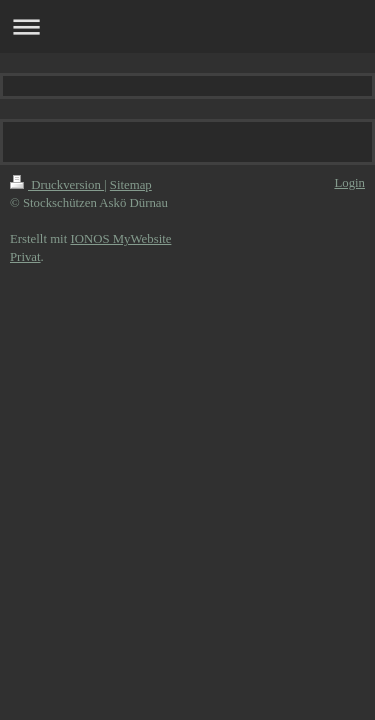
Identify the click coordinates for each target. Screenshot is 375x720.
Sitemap (131, 185)
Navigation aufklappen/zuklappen (187, 26)
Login (349, 183)
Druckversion (57, 185)
